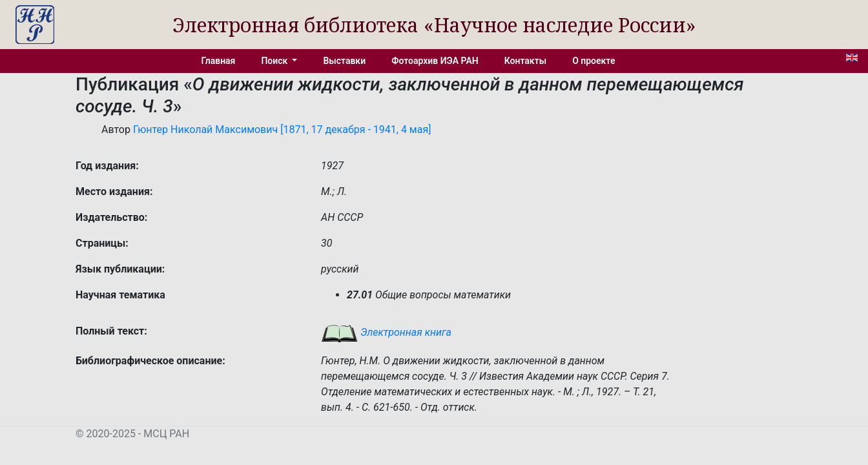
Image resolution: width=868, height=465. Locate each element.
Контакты (525, 61)
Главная (219, 61)
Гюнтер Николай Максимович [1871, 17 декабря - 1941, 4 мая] (282, 129)
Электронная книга (386, 332)
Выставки (344, 61)
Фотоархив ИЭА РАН (435, 61)
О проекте (594, 61)
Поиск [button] (275, 61)
